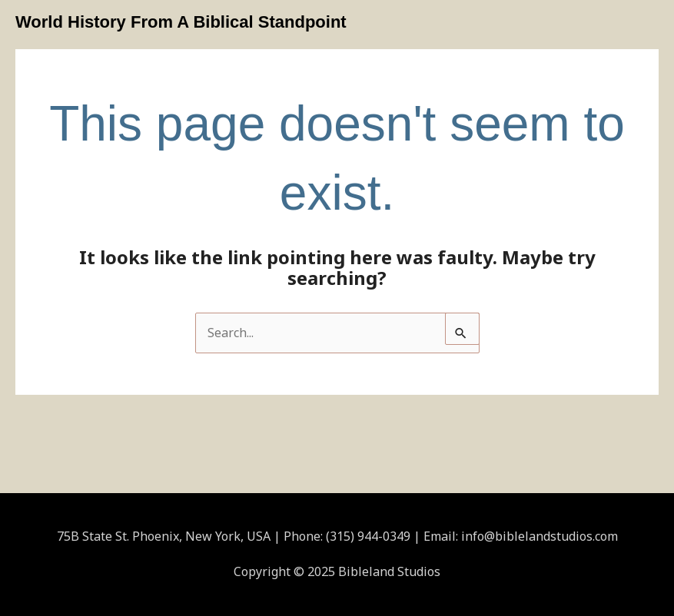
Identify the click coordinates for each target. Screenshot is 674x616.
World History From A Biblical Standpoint (181, 22)
